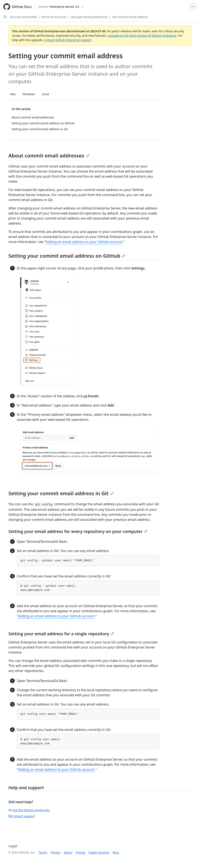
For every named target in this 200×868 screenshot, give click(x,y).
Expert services (99, 852)
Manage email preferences (90, 17)
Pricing (80, 852)
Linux (46, 94)
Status (68, 852)
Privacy (56, 852)
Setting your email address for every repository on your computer (78, 531)
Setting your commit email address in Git (61, 493)
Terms (43, 852)
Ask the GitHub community (29, 810)
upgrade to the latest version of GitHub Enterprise (142, 36)
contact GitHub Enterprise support (68, 40)
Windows (29, 94)
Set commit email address (130, 17)
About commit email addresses (49, 155)
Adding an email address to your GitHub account (84, 242)
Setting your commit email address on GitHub (67, 256)
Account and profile (24, 17)
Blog (116, 852)
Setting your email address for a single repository (61, 634)
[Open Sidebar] (5, 17)
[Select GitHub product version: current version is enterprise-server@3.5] (61, 7)
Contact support (22, 816)
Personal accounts (54, 17)
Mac (13, 94)
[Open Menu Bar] (193, 7)
